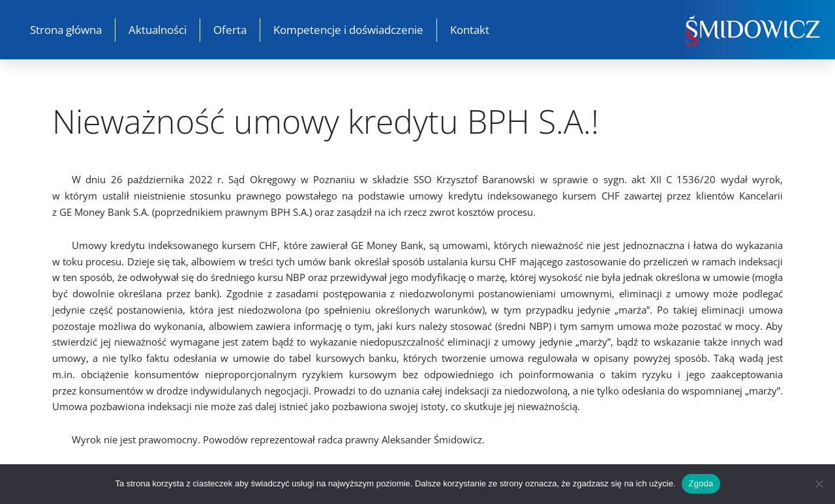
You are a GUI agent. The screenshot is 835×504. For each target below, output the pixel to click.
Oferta (230, 30)
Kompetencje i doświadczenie (348, 30)
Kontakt (470, 30)
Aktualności (158, 30)
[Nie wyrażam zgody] (819, 484)
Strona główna (66, 30)
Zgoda (701, 483)
